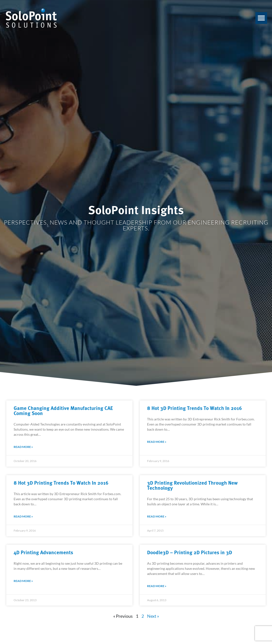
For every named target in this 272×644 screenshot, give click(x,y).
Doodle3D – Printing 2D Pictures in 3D (190, 552)
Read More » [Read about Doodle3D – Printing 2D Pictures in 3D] (157, 586)
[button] (261, 18)
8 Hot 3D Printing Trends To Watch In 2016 (194, 408)
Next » (153, 616)
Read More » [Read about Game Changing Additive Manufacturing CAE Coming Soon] (23, 447)
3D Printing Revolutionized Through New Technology (192, 485)
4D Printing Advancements (43, 552)
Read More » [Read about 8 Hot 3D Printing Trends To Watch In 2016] (157, 442)
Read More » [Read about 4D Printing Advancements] (23, 581)
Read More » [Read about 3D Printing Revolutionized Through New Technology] (157, 516)
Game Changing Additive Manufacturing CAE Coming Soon (63, 410)
